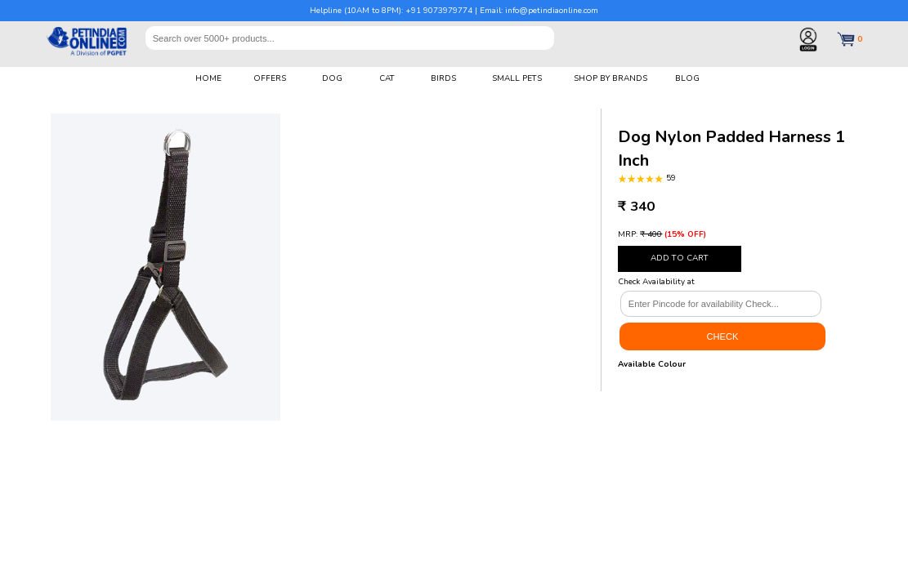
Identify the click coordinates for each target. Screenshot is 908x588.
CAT (387, 78)
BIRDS (443, 78)
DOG (332, 78)
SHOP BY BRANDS (611, 78)
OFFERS (270, 78)
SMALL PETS (517, 78)
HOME (208, 78)
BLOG (687, 78)
